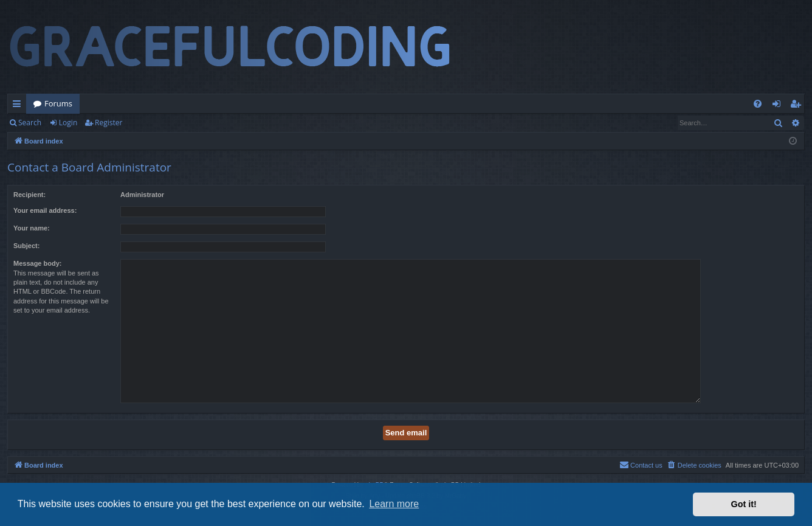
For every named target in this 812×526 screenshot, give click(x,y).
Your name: (32, 228)
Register (108, 123)
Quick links (19, 106)
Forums (58, 103)
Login (68, 123)
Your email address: (45, 210)
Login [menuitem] (779, 106)
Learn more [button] (394, 504)
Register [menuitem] (798, 106)
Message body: (37, 263)
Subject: (26, 246)
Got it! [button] (744, 504)
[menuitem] (758, 104)
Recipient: (29, 195)
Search (30, 123)
